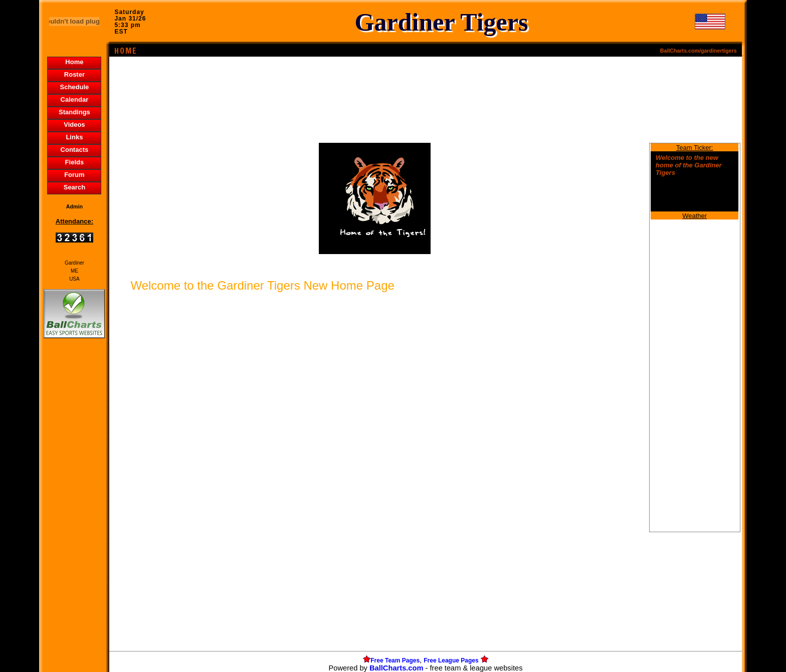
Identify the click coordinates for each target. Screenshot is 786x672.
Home (74, 62)
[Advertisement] (74, 513)
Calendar (75, 99)
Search (74, 187)
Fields (75, 162)
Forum (74, 175)
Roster (74, 74)
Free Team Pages (395, 660)
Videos (74, 125)
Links (74, 137)
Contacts (75, 150)
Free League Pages (451, 660)
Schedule (75, 87)
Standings (74, 112)
